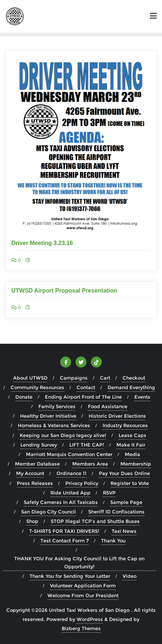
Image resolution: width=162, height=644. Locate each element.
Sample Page (126, 502)
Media (132, 454)
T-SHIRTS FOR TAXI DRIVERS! (64, 531)
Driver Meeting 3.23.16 (42, 243)
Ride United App (70, 493)
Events (142, 397)
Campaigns (74, 378)
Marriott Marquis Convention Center (69, 454)
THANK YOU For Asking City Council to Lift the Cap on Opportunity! (79, 562)
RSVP (109, 493)
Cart (105, 378)
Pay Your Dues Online (124, 473)
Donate (24, 397)
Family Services (57, 406)
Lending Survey (39, 445)
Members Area (90, 464)
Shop (32, 521)
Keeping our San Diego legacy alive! (63, 435)
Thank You (113, 541)
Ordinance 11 (72, 473)
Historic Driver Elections (117, 416)
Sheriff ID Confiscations (116, 512)
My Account (30, 473)
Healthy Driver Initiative (48, 416)
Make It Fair (131, 445)
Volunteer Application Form (83, 585)
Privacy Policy (82, 483)
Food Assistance (108, 406)
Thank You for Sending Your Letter (70, 576)
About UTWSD (30, 378)
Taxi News (124, 531)
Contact (86, 387)
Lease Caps (132, 435)
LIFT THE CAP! (87, 445)
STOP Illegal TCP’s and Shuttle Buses (95, 521)
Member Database (37, 464)
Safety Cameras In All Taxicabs (61, 502)
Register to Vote (130, 483)
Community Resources (37, 387)
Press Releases (35, 483)
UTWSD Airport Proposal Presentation (64, 291)
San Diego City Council (49, 512)
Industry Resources (125, 425)
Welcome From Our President (83, 595)
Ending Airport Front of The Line (83, 397)
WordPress (90, 619)
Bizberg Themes (81, 628)
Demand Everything (131, 387)
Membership (136, 464)
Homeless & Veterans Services (54, 425)
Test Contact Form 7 (65, 541)
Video (130, 576)
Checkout (134, 378)
